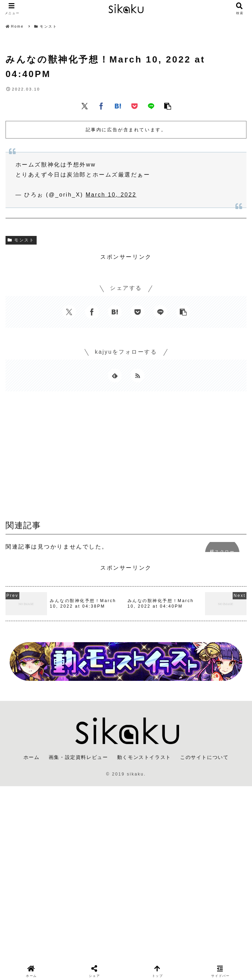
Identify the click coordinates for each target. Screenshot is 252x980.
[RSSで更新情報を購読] (138, 375)
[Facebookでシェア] (101, 106)
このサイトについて (204, 757)
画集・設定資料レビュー (78, 757)
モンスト (21, 240)
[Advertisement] (126, 458)
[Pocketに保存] (134, 106)
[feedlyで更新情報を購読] (115, 375)
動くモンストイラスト (144, 757)
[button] (168, 106)
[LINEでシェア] (151, 106)
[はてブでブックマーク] (118, 106)
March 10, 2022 (111, 195)
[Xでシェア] (85, 106)
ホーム (32, 757)
